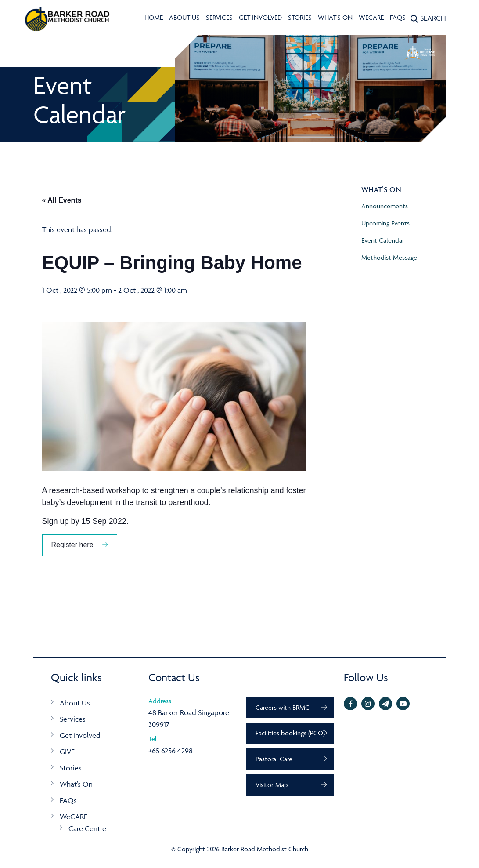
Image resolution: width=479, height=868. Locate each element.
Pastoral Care (274, 759)
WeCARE (371, 17)
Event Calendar (383, 240)
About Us (184, 17)
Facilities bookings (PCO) (290, 733)
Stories (300, 17)
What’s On (76, 784)
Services (219, 17)
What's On (335, 17)
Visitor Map (272, 785)
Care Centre (87, 828)
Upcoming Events (385, 223)
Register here (72, 545)
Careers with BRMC (283, 707)
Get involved (260, 17)
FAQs (398, 17)
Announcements (385, 206)
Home (154, 17)
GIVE (67, 752)
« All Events (62, 200)
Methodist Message (389, 257)
